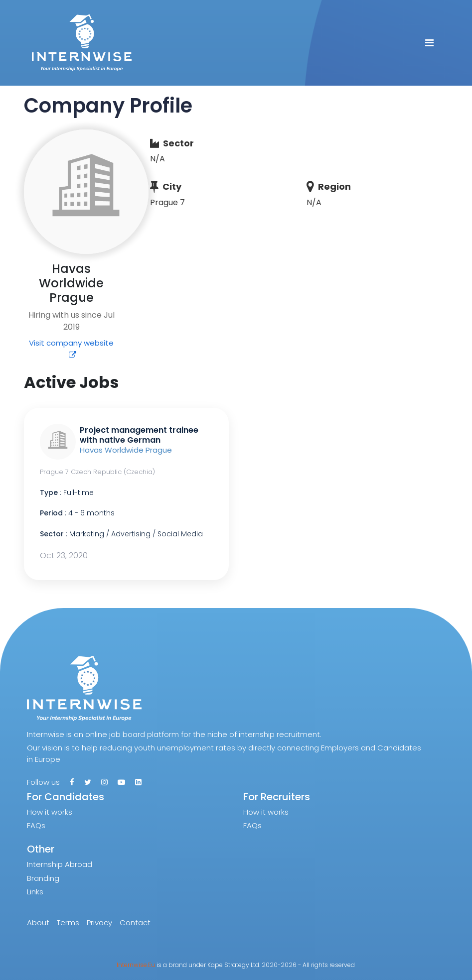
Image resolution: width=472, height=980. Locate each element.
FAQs (36, 825)
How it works (50, 812)
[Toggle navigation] (429, 43)
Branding (43, 878)
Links (35, 892)
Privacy (99, 922)
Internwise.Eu (136, 965)
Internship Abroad (60, 864)
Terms (68, 922)
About (38, 922)
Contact (135, 922)
